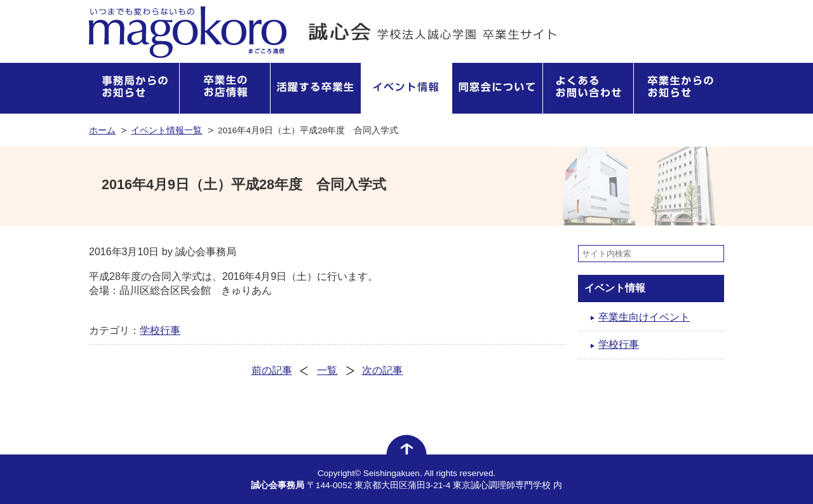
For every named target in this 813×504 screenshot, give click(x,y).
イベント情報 (407, 88)
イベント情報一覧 (166, 130)
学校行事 (160, 330)
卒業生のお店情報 (225, 88)
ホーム (102, 130)
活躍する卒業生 (316, 88)
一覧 (327, 370)
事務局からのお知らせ (134, 88)
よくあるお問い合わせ (588, 88)
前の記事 (272, 370)
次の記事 (382, 370)
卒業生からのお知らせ (679, 88)
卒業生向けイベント (644, 317)
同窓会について (498, 88)
